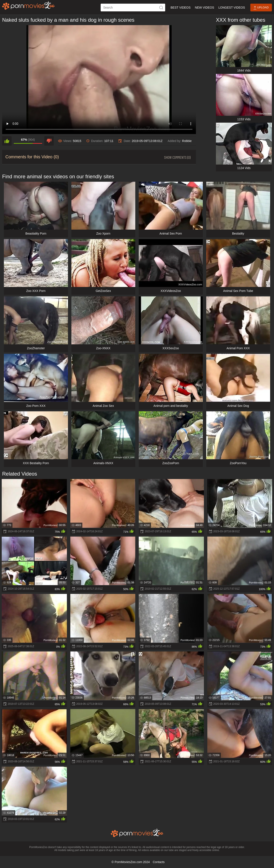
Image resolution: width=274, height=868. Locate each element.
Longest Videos (232, 8)
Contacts (159, 862)
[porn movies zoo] (28, 5)
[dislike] (49, 141)
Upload (261, 8)
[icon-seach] (161, 8)
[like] (7, 141)
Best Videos (181, 8)
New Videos (204, 8)
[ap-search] (133, 8)
